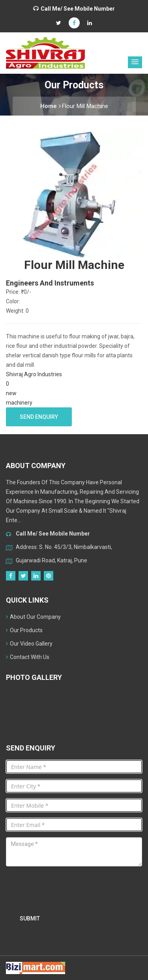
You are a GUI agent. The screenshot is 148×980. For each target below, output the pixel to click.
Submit (30, 918)
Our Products (24, 630)
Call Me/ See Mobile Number (78, 9)
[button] (135, 62)
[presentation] (66, 888)
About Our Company (33, 617)
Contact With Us (28, 657)
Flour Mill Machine (85, 106)
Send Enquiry (39, 417)
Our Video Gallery (29, 644)
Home (51, 106)
